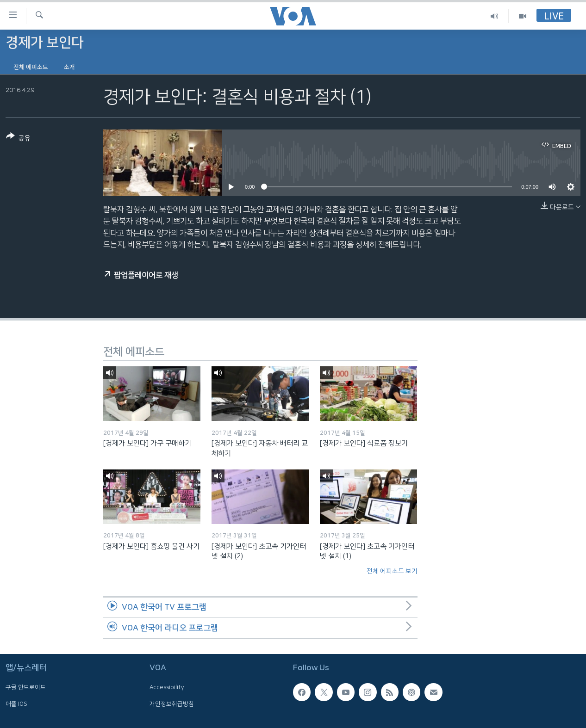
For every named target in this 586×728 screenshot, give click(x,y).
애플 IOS (16, 703)
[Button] (18, 139)
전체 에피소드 (31, 67)
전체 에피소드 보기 (392, 571)
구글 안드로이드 (26, 687)
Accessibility (167, 687)
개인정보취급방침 (172, 703)
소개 (69, 67)
